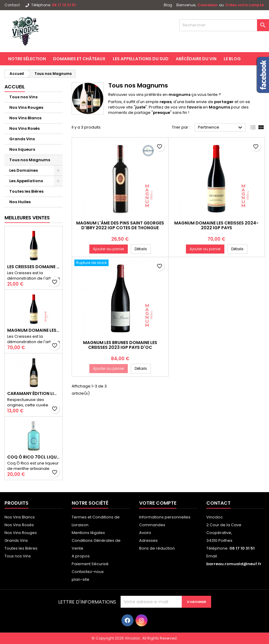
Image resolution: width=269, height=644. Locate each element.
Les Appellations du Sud (141, 59)
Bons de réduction (157, 548)
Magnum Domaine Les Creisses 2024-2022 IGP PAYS (34, 330)
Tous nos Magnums (30, 160)
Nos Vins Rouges (26, 107)
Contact (12, 5)
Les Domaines (24, 170)
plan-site (81, 579)
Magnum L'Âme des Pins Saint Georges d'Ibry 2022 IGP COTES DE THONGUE (120, 225)
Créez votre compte (245, 5)
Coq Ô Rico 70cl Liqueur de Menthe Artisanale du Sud (34, 457)
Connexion (207, 5)
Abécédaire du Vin (196, 59)
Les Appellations (26, 181)
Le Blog (232, 59)
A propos (81, 556)
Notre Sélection (27, 59)
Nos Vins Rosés (24, 128)
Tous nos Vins (23, 97)
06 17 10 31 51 (64, 5)
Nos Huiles (20, 202)
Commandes (152, 525)
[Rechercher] (224, 25)
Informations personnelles (165, 517)
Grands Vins (22, 139)
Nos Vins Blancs (25, 118)
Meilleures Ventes (27, 218)
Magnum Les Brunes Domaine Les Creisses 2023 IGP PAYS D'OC (120, 345)
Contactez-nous (88, 572)
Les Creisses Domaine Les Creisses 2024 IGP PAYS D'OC (34, 267)
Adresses (148, 540)
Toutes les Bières (26, 191)
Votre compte (158, 503)
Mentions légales (88, 533)
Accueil (15, 87)
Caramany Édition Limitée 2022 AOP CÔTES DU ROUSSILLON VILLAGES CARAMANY (34, 393)
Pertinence (221, 128)
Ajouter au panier (109, 249)
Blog (168, 5)
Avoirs (145, 533)
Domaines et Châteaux (79, 59)
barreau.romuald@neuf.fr (234, 564)
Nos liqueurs (22, 149)
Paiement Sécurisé (90, 564)
